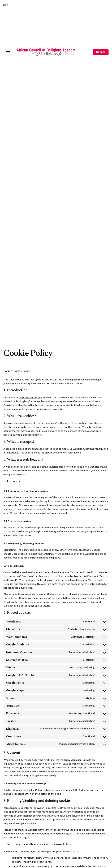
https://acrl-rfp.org (31, 398)
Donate (101, 52)
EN (4, 5)
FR (9, 5)
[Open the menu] (8, 52)
